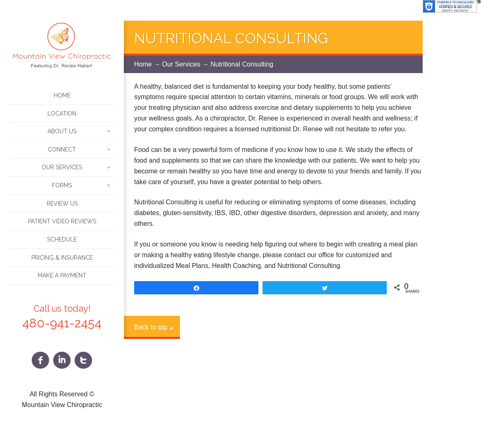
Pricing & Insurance (62, 258)
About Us (62, 131)
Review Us (62, 204)
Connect (62, 149)
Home (62, 95)
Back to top (154, 327)
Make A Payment (62, 275)
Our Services (62, 167)
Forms (62, 185)
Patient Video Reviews (62, 221)
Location (62, 114)
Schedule (62, 239)
